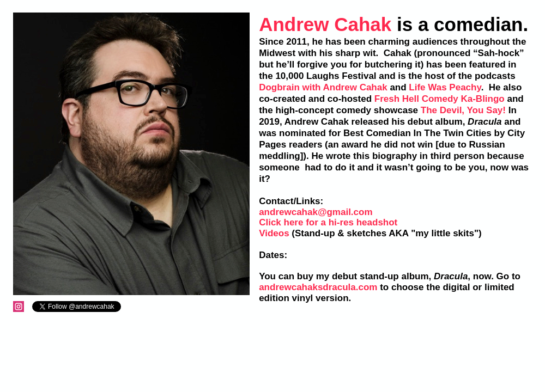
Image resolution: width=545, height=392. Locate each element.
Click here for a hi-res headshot (328, 222)
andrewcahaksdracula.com (318, 287)
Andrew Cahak (325, 24)
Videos (274, 233)
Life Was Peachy (445, 87)
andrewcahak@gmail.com (316, 212)
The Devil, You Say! (463, 110)
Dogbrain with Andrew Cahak (323, 87)
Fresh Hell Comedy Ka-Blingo (440, 99)
